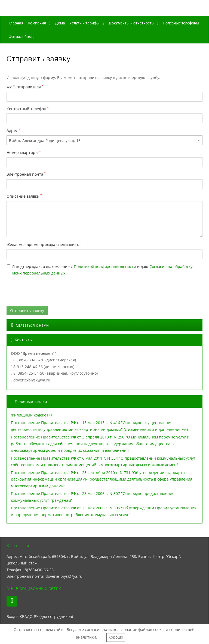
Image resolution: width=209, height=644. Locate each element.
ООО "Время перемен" (52, 9)
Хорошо (116, 637)
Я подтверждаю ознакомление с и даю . (102, 270)
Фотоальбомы (22, 37)
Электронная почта (25, 174)
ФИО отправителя (24, 87)
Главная (16, 23)
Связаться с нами (30, 325)
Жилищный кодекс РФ (32, 415)
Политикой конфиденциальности (105, 266)
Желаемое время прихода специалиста (44, 244)
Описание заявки (23, 196)
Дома (60, 23)
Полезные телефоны (181, 23)
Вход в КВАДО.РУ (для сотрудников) (40, 616)
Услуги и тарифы (84, 23)
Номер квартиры (22, 152)
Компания (37, 23)
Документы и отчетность (131, 23)
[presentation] (48, 291)
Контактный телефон (26, 109)
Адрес (12, 130)
